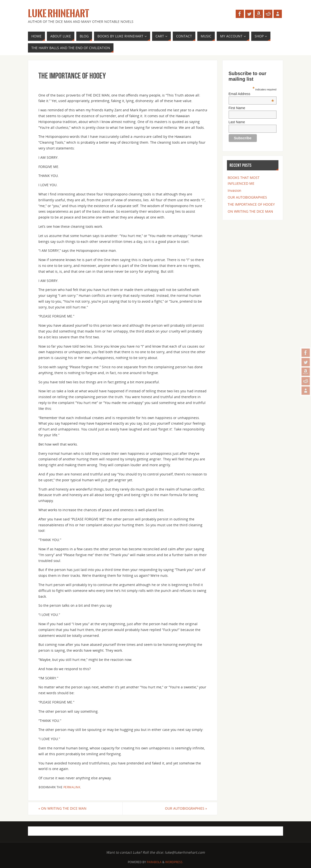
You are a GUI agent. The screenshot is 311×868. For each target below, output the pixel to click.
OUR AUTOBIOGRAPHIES (186, 808)
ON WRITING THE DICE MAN (62, 808)
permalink (72, 787)
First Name (237, 108)
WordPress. (174, 862)
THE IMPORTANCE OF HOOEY (251, 204)
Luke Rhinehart (58, 14)
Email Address (251, 94)
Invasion (234, 190)
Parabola (154, 862)
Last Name (237, 122)
